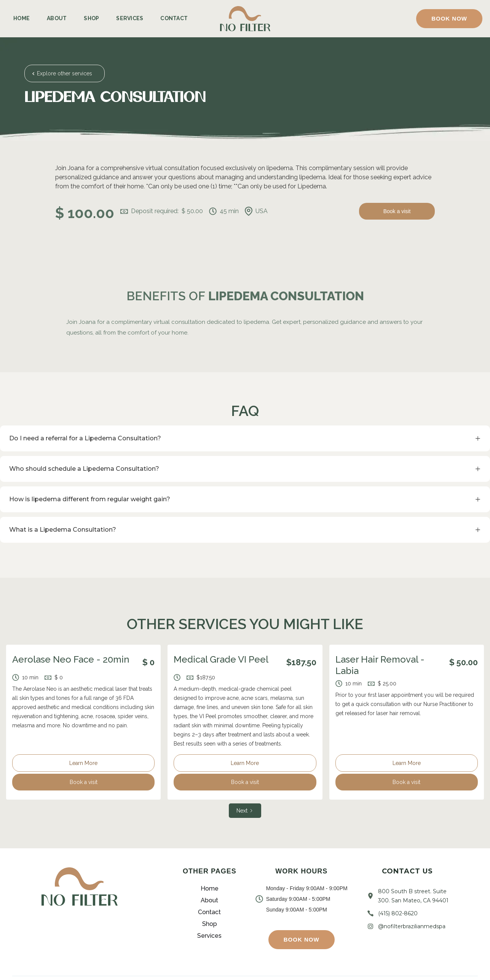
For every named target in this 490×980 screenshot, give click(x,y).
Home (22, 18)
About (57, 18)
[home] (245, 19)
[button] (449, 19)
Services (130, 18)
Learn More (83, 763)
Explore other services (65, 73)
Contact (174, 18)
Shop (91, 18)
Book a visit (397, 211)
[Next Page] (245, 811)
